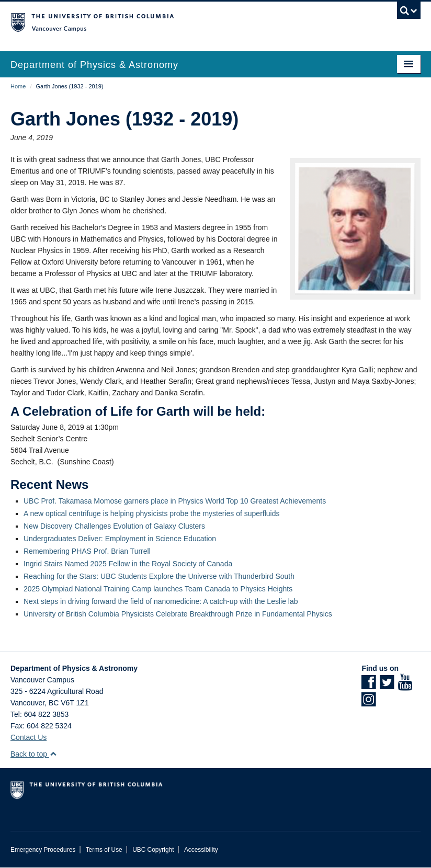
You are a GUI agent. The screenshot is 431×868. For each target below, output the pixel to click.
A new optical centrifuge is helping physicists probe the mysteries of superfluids (151, 513)
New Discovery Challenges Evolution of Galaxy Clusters (114, 526)
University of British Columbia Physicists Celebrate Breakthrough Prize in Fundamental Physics (178, 614)
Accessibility (201, 850)
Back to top (34, 754)
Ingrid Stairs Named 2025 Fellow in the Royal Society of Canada (128, 564)
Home (18, 86)
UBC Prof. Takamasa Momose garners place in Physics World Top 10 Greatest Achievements (175, 501)
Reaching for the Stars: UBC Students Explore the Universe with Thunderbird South (159, 576)
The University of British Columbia (185, 21)
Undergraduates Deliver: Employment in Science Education (120, 539)
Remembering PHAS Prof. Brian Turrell (87, 551)
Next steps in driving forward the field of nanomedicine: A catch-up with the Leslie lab (161, 601)
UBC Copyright (153, 850)
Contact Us (29, 737)
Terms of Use (104, 850)
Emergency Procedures (43, 850)
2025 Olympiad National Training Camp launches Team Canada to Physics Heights (158, 589)
